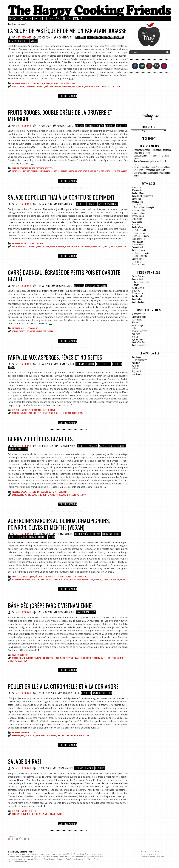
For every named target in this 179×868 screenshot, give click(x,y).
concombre (30, 86)
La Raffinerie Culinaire (140, 236)
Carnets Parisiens (139, 317)
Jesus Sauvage (137, 325)
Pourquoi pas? (137, 247)
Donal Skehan (137, 299)
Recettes (16, 19)
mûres (101, 171)
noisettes (60, 413)
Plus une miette (138, 244)
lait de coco (113, 658)
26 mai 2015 (45, 534)
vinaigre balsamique (78, 495)
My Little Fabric (138, 340)
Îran (25, 814)
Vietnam (23, 661)
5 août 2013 (45, 768)
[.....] (71, 79)
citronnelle (41, 735)
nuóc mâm (74, 735)
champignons (46, 579)
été (47, 86)
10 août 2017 (45, 37)
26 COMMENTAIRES (70, 693)
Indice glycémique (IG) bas (88, 534)
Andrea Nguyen (18, 658)
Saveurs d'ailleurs (108, 204)
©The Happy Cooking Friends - (22, 852)
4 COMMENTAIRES (66, 204)
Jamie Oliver (136, 291)
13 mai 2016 (45, 286)
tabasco (110, 86)
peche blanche (62, 495)
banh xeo (29, 658)
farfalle (23, 413)
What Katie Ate (137, 293)
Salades (92, 204)
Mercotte (135, 224)
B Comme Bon (137, 190)
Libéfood (135, 368)
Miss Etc (135, 337)
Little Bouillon (137, 219)
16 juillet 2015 (46, 446)
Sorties (32, 19)
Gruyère (78, 171)
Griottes (135, 322)
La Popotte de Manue (140, 233)
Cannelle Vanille (138, 279)
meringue (94, 171)
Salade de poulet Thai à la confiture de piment (61, 197)
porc (17, 661)
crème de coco (43, 246)
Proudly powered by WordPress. (152, 852)
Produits (110, 126)
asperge (16, 413)
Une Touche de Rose (140, 345)
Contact (80, 19)
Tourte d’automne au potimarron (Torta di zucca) (150, 163)
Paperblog (136, 363)
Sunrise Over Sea (138, 342)
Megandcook (137, 222)
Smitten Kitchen (138, 302)
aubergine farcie (32, 579)
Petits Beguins (137, 242)
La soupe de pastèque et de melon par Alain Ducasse (67, 31)
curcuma (96, 658)
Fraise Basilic (137, 320)
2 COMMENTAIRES (65, 126)
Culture (47, 19)
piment (97, 86)
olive (91, 579)
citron (55, 579)
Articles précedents (18, 838)
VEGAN (34, 41)
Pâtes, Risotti (103, 364)
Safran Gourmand (139, 259)
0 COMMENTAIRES (65, 37)
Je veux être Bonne (139, 213)
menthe (81, 86)
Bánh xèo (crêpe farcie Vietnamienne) (50, 605)
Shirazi (52, 814)
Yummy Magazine (138, 264)
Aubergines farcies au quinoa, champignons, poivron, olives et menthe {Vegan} (59, 524)
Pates (75, 413)
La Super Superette (139, 256)
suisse (117, 171)
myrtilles (109, 171)
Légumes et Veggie (85, 364)
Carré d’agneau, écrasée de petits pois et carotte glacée (64, 276)
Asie (14, 246)
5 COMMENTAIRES (66, 364)
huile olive (38, 413)
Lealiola (135, 328)
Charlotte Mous (138, 193)
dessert (27, 171)
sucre (107, 246)
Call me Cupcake (138, 276)
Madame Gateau (138, 216)
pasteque (89, 86)
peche (52, 495)
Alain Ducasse (18, 86)
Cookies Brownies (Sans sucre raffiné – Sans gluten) (151, 157)
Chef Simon (136, 357)
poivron (98, 579)
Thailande (122, 246)
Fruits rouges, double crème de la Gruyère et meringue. (60, 116)
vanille (124, 171)
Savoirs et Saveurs (139, 250)
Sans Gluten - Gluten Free (101, 37)
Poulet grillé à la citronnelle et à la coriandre (63, 686)
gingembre (67, 86)
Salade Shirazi (24, 761)
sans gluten (114, 579)
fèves (30, 413)
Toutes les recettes (139, 360)
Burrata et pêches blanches (40, 439)
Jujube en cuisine (138, 210)
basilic (15, 495)
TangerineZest (137, 262)
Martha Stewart (138, 288)
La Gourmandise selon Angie (143, 207)
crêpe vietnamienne (74, 658)
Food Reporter (137, 374)
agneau (15, 331)
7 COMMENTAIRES (64, 768)
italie (45, 413)
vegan (117, 86)
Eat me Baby (136, 204)
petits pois (48, 331)
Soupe (103, 86)
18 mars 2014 (46, 612)
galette (104, 658)
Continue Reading (68, 96)
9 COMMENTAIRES (67, 446)
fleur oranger (55, 86)
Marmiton (135, 366)
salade (101, 246)
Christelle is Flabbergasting (142, 196)
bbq (23, 735)
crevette (87, 658)
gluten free (64, 579)
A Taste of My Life (139, 314)
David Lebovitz (137, 296)
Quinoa (105, 579)
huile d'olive (75, 579)
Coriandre (40, 86)
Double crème (37, 171)
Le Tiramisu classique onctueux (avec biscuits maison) (152, 174)
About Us (63, 19)
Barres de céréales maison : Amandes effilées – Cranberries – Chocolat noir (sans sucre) (152, 168)
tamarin (114, 246)
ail (13, 579)
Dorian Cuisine (137, 202)
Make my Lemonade (139, 331)
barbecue (16, 735)
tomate (59, 814)
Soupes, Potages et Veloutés (56, 83)
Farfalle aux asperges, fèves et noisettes (55, 357)
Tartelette (136, 285)
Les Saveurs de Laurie (140, 253)
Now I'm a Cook (137, 227)
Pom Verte (136, 334)
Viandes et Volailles (96, 286)
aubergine (20, 579)
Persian (38, 814)
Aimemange (136, 187)
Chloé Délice (136, 199)
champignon (39, 658)
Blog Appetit (136, 371)
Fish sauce (78, 246)
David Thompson (57, 246)
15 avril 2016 (45, 364)
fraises (47, 171)
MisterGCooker (24, 37)
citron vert (17, 171)
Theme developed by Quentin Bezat (153, 857)
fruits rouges (68, 171)
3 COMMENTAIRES (64, 286)
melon (75, 86)
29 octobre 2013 (47, 693)
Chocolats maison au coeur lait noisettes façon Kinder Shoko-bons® (152, 151)
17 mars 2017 (46, 204)
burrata (23, 495)
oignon (68, 413)
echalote (69, 246)
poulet (94, 246)
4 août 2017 (45, 126)
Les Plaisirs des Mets (140, 230)
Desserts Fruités (94, 126)
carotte (23, 331)
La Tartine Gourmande (140, 282)
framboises (56, 171)
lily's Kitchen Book (138, 239)
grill (59, 735)
